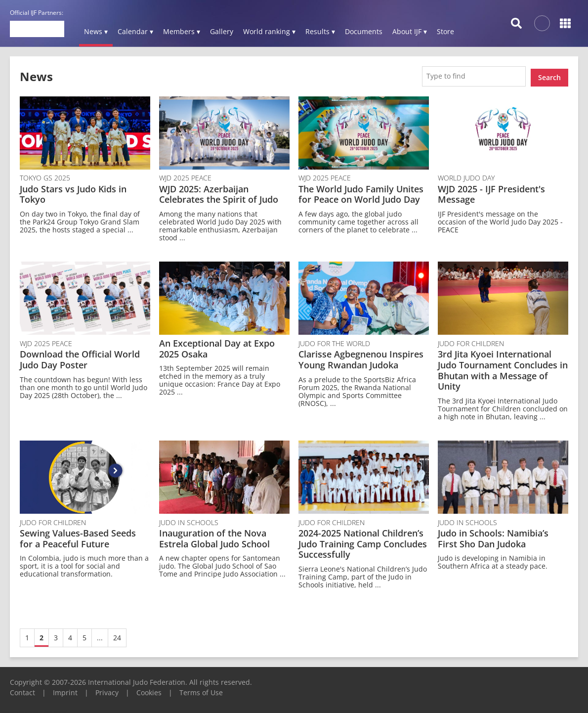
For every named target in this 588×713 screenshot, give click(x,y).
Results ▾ (320, 31)
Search (549, 75)
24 (117, 635)
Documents (364, 31)
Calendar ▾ (135, 31)
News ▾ (96, 31)
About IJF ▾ (410, 31)
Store (445, 31)
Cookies (149, 690)
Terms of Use (201, 690)
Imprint (65, 690)
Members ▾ (182, 31)
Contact (22, 690)
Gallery (222, 31)
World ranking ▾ (269, 31)
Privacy (107, 690)
